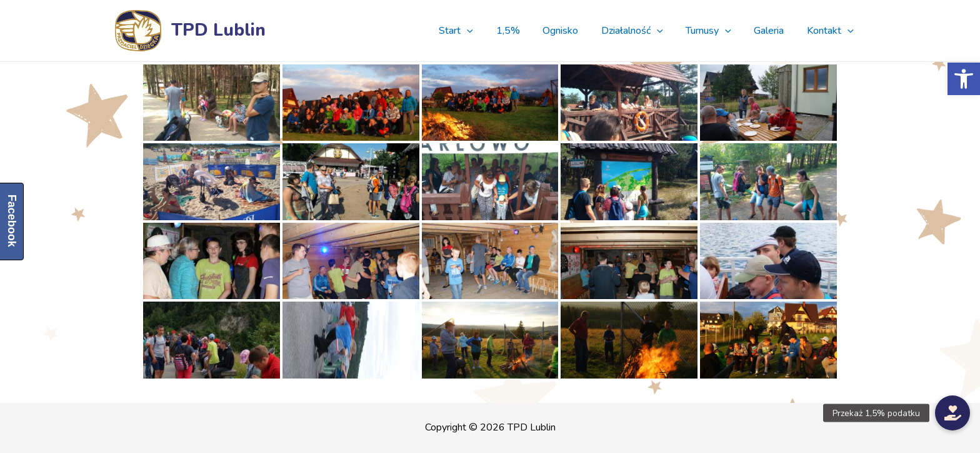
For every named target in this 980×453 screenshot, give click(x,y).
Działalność (642, 31)
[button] (964, 79)
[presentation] (486, 31)
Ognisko (573, 31)
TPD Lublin (218, 30)
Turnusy (716, 31)
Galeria (773, 31)
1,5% (524, 31)
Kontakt (832, 31)
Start (475, 31)
